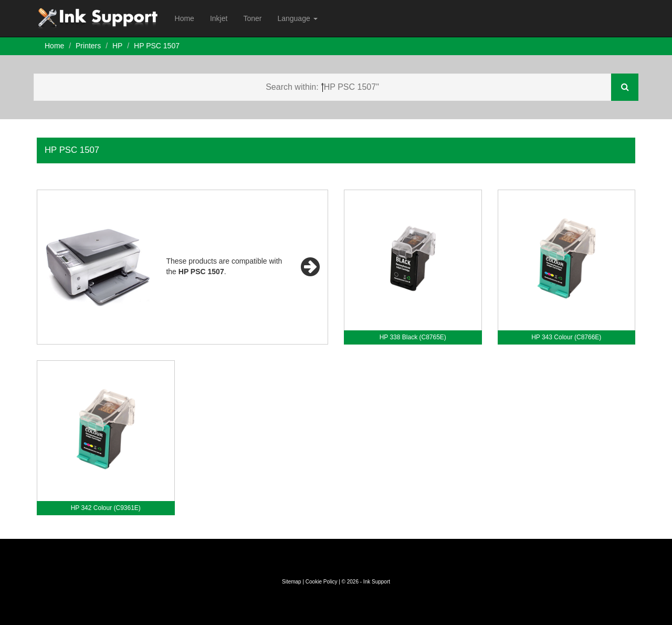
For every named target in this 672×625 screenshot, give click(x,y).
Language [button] (297, 18)
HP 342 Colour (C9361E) (106, 508)
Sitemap (292, 582)
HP (117, 46)
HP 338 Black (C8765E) (413, 337)
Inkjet (219, 18)
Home (185, 18)
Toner (252, 18)
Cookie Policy (322, 582)
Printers (88, 46)
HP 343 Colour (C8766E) (566, 337)
